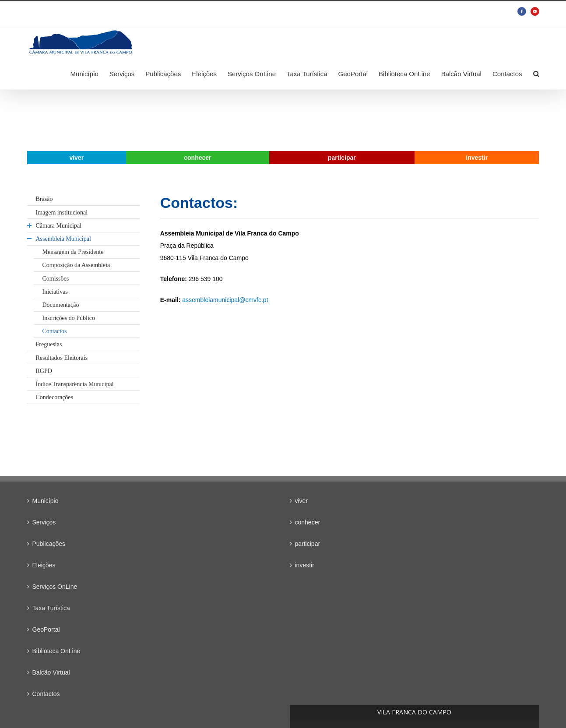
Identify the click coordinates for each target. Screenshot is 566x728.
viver (302, 501)
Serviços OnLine (55, 587)
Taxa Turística (51, 608)
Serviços (44, 522)
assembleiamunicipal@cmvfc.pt (224, 300)
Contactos (46, 694)
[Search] (536, 74)
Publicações (49, 544)
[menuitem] (90, 74)
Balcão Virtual (51, 672)
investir (305, 565)
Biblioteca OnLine (56, 651)
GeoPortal (46, 630)
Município (46, 501)
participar (308, 544)
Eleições (44, 565)
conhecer (308, 522)
